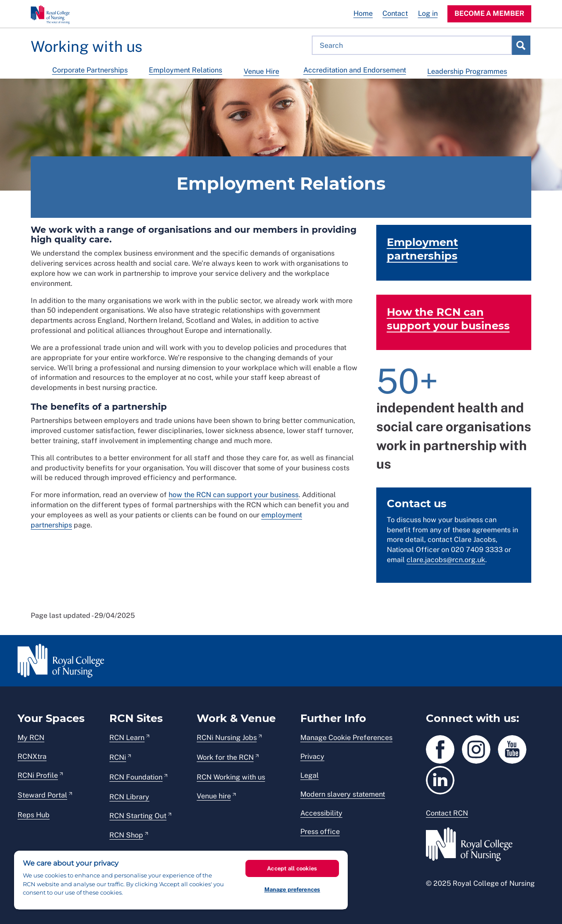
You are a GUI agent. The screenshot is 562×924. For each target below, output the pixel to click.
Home (363, 13)
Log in (428, 13)
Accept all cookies (292, 868)
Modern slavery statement (343, 794)
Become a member (489, 13)
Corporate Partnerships (90, 70)
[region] (181, 880)
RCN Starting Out (138, 816)
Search (521, 45)
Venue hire (214, 796)
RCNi (118, 757)
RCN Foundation (136, 777)
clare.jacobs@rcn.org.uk (446, 560)
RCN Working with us (231, 777)
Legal (310, 775)
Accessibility (321, 813)
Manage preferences (292, 890)
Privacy (312, 756)
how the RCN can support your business (234, 495)
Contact (395, 13)
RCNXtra (32, 756)
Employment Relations (186, 70)
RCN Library (129, 797)
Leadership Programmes (467, 71)
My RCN (31, 738)
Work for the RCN (225, 757)
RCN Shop (126, 835)
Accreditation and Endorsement (355, 70)
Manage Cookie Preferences (346, 738)
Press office (320, 832)
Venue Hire (261, 71)
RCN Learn (127, 738)
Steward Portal (42, 795)
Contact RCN (447, 813)
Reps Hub (34, 815)
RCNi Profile (38, 775)
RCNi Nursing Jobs (227, 738)
